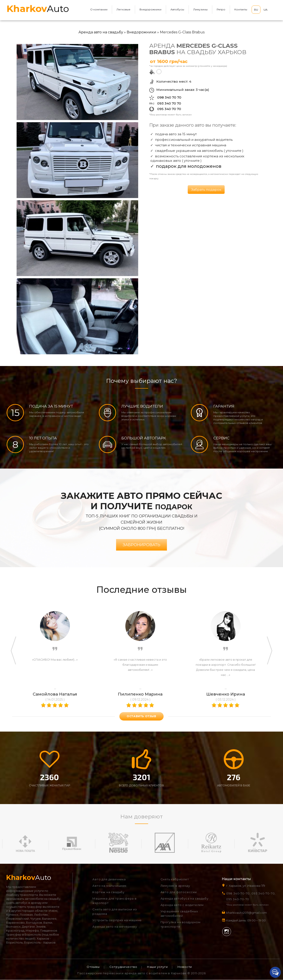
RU (256, 10)
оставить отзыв (141, 716)
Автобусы (177, 9)
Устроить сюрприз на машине (117, 920)
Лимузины (200, 9)
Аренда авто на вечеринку (115, 927)
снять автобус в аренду (24, 903)
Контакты (241, 9)
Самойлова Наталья (55, 694)
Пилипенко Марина (140, 694)
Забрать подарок (206, 190)
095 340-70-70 (238, 899)
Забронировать (141, 545)
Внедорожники (150, 9)
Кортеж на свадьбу (108, 892)
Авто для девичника (109, 879)
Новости (185, 967)
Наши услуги (157, 967)
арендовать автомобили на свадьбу (33, 899)
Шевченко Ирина (226, 694)
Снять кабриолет (175, 879)
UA (266, 10)
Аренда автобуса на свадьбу (185, 899)
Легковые (123, 9)
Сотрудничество (123, 967)
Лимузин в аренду (175, 886)
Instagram (227, 932)
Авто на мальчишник (109, 886)
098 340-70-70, (238, 894)
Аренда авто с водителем (182, 905)
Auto (38, 9)
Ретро (221, 9)
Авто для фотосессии (179, 892)
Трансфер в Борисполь (24, 935)
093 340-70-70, (264, 894)
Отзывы (93, 967)
